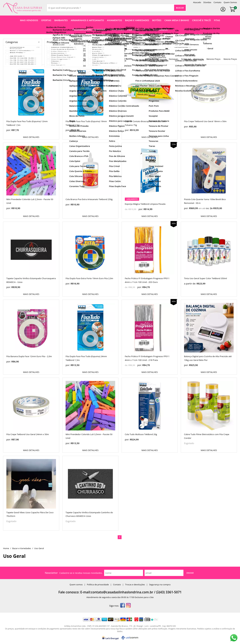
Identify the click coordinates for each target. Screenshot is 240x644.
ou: (208, 208)
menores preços (213, 59)
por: (9, 130)
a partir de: (190, 283)
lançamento (132, 199)
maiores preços (230, 59)
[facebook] (122, 606)
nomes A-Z (186, 59)
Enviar (190, 573)
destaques (173, 59)
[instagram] (128, 606)
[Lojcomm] (130, 638)
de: (127, 209)
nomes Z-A (199, 59)
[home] (23, 8)
